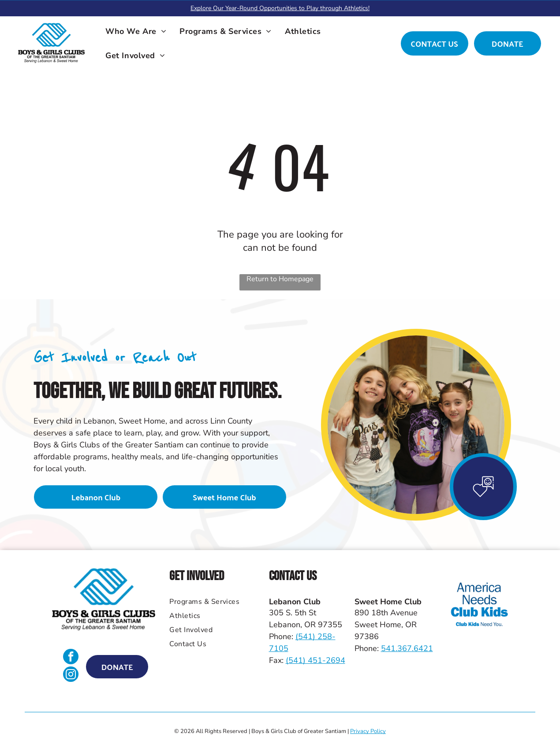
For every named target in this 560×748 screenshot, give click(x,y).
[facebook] (71, 658)
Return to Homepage (280, 279)
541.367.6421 (407, 648)
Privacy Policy (368, 731)
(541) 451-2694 (315, 660)
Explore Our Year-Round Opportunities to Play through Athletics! (280, 8)
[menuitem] (136, 31)
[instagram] (71, 675)
